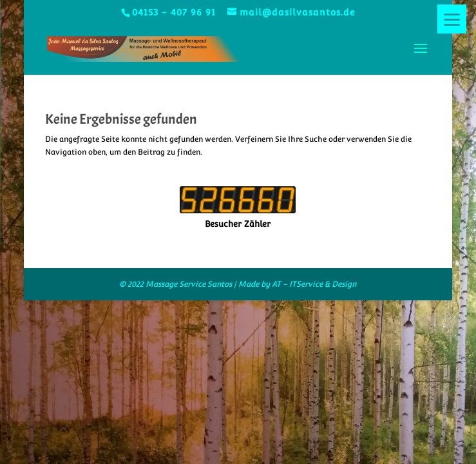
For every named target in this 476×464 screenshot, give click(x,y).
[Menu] (452, 19)
